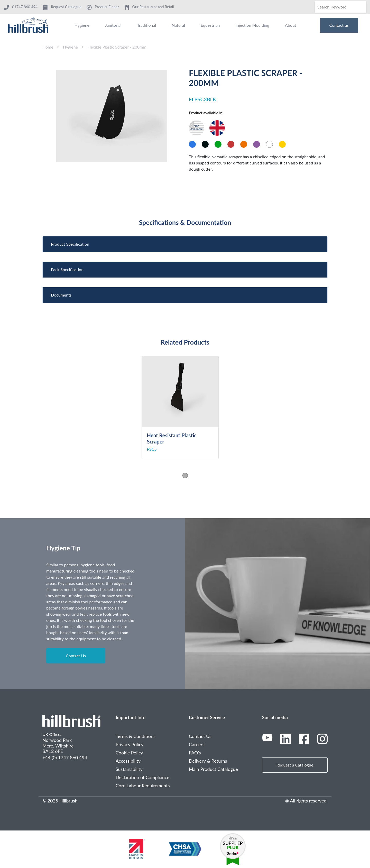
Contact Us (76, 656)
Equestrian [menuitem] (210, 25)
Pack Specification (67, 269)
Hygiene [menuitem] (82, 25)
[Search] (340, 7)
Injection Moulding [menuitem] (252, 25)
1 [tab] (185, 475)
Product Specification (70, 244)
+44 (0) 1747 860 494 (65, 758)
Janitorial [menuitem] (113, 25)
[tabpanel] (185, 408)
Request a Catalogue (295, 765)
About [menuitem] (291, 25)
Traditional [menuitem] (146, 25)
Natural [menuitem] (178, 25)
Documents (61, 295)
